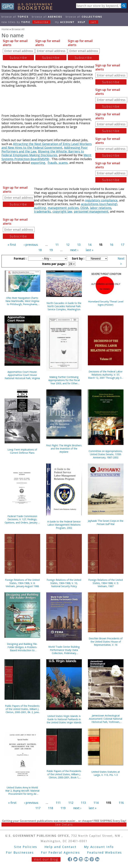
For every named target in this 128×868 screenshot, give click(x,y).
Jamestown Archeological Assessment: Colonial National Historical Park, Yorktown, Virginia (106, 719)
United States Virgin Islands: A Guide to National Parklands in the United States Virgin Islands (64, 719)
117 (38, 808)
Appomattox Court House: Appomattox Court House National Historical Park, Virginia (22, 375)
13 (79, 245)
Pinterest (92, 859)
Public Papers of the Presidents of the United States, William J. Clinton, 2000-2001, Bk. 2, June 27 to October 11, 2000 (22, 709)
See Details (64, 825)
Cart (93, 22)
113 (83, 803)
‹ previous (31, 245)
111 (58, 803)
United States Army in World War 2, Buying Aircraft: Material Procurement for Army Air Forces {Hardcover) (22, 791)
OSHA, (85, 208)
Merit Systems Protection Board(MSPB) (46, 157)
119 (63, 808)
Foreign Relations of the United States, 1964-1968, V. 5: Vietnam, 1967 (106, 583)
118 (50, 808)
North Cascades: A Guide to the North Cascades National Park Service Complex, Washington (64, 306)
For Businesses (20, 852)
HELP (82, 22)
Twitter (75, 859)
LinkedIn (97, 859)
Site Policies (26, 847)
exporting (38, 163)
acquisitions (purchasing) (99, 204)
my (65, 22)
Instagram (81, 859)
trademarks (42, 211)
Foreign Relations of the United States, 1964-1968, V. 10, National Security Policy (64, 583)
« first (12, 245)
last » (89, 250)
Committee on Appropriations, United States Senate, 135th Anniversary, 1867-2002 (106, 454)
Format (20, 258)
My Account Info (99, 847)
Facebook (70, 859)
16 (111, 245)
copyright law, (63, 211)
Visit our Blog (46, 859)
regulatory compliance (101, 200)
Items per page (54, 264)
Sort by (78, 258)
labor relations (101, 208)
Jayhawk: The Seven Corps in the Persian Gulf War (106, 522)
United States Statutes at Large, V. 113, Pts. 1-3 (106, 773)
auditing (40, 208)
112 (71, 803)
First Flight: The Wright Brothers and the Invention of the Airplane (64, 449)
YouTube (86, 859)
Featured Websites (105, 852)
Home (5, 29)
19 (51, 250)
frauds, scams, (58, 163)
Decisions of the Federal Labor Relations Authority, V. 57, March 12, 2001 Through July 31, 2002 (106, 375)
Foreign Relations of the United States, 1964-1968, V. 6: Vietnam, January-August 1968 (22, 583)
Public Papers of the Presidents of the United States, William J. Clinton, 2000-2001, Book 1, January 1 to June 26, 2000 (64, 774)
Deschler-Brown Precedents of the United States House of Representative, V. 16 (106, 642)
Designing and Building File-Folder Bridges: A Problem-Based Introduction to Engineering (22, 647)
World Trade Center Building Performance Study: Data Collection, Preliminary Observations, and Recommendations (64, 650)
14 (90, 245)
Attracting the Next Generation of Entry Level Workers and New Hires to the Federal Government (47, 146)
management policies (63, 208)
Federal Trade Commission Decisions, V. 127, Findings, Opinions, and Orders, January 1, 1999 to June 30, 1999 (22, 519)
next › (74, 250)
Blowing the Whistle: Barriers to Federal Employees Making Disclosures (43, 153)
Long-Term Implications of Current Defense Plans (22, 451)
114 (96, 803)
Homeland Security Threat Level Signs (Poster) (106, 303)
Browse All (15, 17)
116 (121, 803)
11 (57, 245)
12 (68, 245)
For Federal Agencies (60, 852)
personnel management (91, 211)
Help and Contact (61, 847)
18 (40, 250)
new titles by (28, 22)
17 (122, 245)
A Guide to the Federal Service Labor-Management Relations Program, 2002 (64, 525)
